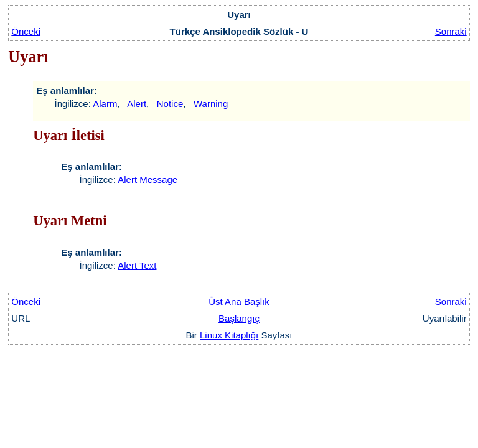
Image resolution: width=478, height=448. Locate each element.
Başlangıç (239, 318)
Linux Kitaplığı (229, 335)
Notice (170, 104)
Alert (137, 104)
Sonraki (451, 31)
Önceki (26, 31)
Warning (211, 104)
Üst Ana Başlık (239, 301)
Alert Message (148, 180)
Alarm (105, 104)
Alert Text (137, 265)
